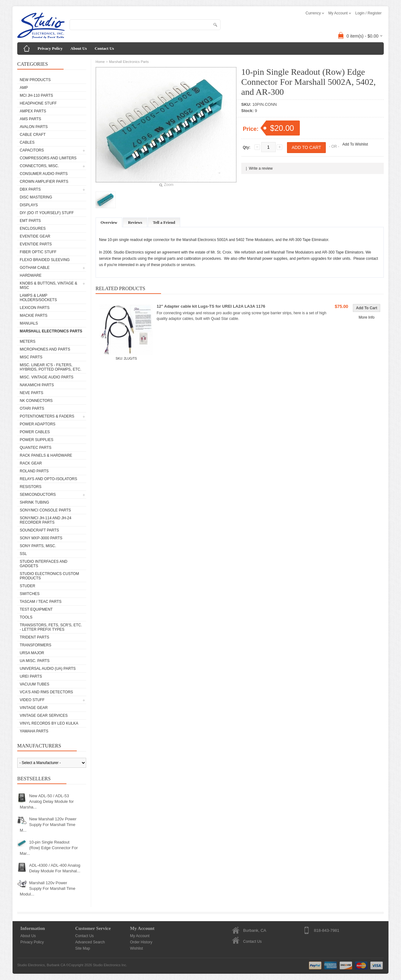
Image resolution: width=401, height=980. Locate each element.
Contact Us (104, 48)
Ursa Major (32, 653)
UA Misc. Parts (35, 661)
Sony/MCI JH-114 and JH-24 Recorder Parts (46, 520)
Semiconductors (38, 495)
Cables (27, 142)
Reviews (135, 222)
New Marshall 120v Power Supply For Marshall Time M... (48, 825)
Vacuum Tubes (34, 684)
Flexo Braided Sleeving (45, 260)
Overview (109, 222)
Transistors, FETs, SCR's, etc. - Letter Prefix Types (51, 627)
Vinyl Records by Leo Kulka (49, 723)
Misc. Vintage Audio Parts (47, 377)
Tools (26, 617)
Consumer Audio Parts (44, 174)
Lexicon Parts (35, 308)
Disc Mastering (36, 197)
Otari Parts (32, 408)
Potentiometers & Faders (47, 416)
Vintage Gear (34, 708)
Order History (141, 942)
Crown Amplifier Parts (44, 182)
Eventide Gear (35, 236)
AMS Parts (30, 119)
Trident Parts (34, 637)
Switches (30, 594)
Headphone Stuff (38, 103)
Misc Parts (31, 357)
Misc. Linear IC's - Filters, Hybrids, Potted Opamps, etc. (50, 367)
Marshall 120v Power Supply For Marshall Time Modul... (47, 888)
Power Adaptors (38, 424)
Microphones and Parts (45, 349)
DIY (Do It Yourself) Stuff (47, 213)
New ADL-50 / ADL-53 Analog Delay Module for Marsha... (47, 801)
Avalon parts (34, 127)
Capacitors (32, 150)
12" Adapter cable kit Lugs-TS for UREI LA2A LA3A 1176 (211, 306)
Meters (28, 341)
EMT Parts (30, 221)
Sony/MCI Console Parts (45, 510)
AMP (24, 88)
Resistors (31, 487)
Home (100, 62)
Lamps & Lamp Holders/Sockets (38, 298)
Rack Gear (31, 463)
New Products (35, 80)
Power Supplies (36, 440)
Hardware (31, 275)
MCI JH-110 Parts (36, 95)
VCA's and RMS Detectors (46, 692)
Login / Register (368, 13)
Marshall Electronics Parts (51, 331)
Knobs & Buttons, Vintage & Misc (49, 285)
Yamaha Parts (34, 731)
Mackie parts (34, 316)
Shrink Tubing (34, 502)
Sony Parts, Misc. (38, 546)
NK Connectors (36, 401)
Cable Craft (33, 135)
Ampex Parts (33, 111)
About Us (79, 48)
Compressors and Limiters (48, 158)
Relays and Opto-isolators (48, 479)
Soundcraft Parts (39, 530)
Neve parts (31, 393)
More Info (367, 317)
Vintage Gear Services (44, 716)
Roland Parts (34, 471)
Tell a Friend (164, 222)
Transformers (36, 645)
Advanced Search (90, 942)
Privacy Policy (50, 48)
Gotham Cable (35, 268)
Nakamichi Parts (37, 385)
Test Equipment (36, 609)
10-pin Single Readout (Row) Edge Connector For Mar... (49, 848)
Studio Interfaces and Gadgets (44, 564)
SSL (23, 554)
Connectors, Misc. (39, 166)
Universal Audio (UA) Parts (48, 669)
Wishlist (136, 948)
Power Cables (35, 432)
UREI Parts (31, 676)
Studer (27, 586)
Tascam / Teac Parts (41, 602)
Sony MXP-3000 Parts (41, 538)
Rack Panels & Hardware (46, 455)
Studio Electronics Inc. (110, 965)
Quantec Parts (36, 448)
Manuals (29, 323)
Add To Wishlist (355, 144)
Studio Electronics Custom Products (49, 576)
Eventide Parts (36, 244)
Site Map (83, 948)
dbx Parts (30, 189)
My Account (140, 936)
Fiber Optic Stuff (38, 252)
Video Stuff (32, 700)
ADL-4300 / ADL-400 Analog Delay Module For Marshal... (55, 868)
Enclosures (33, 228)
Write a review (261, 168)
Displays (29, 205)
